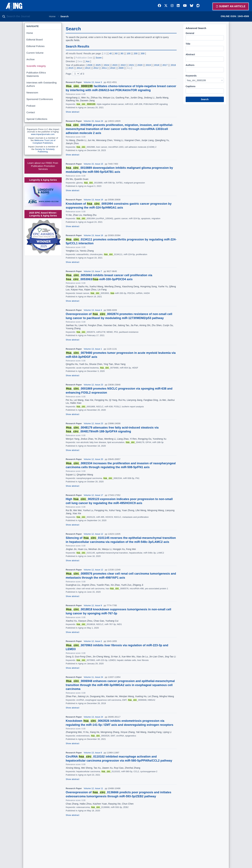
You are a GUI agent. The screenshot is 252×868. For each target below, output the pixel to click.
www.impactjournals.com (43, 134)
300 (143, 53)
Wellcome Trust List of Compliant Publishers (44, 142)
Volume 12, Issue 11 (93, 788)
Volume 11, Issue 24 (93, 677)
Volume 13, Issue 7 (93, 271)
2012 (96, 68)
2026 (90, 65)
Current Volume (35, 53)
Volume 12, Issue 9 (93, 605)
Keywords (191, 76)
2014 (79, 68)
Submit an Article (231, 6)
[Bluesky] (192, 6)
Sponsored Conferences (40, 99)
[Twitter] (166, 6)
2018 (157, 65)
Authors (190, 65)
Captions (191, 86)
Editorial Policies (36, 46)
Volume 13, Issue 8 (93, 753)
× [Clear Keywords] (222, 80)
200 (136, 53)
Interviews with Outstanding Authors (42, 84)
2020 (140, 65)
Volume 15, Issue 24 (93, 121)
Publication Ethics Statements (36, 74)
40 (111, 53)
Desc (80, 61)
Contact (31, 112)
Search (205, 99)
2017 (165, 65)
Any (129, 68)
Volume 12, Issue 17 (93, 495)
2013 (88, 68)
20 (105, 53)
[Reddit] (198, 6)
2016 (173, 65)
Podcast (31, 106)
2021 (132, 65)
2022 (123, 65)
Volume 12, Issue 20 (93, 459)
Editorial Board (35, 40)
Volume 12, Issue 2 (93, 641)
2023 (115, 65)
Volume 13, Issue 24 (93, 717)
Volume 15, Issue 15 (93, 164)
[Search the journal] (26, 16)
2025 (98, 65)
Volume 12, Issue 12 (93, 534)
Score (99, 58)
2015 (71, 68)
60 (116, 53)
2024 (107, 65)
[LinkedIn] (178, 6)
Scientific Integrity (36, 66)
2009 (121, 68)
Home (52, 16)
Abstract (190, 54)
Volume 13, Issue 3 (93, 82)
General (190, 33)
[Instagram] (172, 6)
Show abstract (72, 112)
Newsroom (32, 93)
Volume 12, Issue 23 (93, 385)
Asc (88, 61)
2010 (113, 68)
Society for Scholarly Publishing (45, 150)
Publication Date (84, 58)
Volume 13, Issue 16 (93, 200)
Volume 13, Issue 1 (93, 349)
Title (188, 44)
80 (122, 53)
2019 (148, 65)
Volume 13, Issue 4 (93, 310)
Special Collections (37, 119)
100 (129, 53)
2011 (104, 68)
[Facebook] (159, 6)
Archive (31, 59)
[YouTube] (185, 6)
